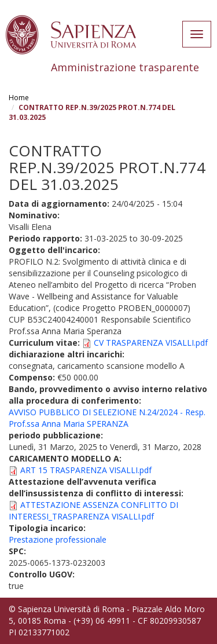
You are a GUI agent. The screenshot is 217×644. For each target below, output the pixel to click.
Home (19, 98)
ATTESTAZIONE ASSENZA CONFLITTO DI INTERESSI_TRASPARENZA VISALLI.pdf (93, 511)
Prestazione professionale (58, 539)
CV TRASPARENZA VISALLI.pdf (151, 343)
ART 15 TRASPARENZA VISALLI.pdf (86, 470)
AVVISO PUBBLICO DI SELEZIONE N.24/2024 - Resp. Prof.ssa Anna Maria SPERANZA (107, 418)
